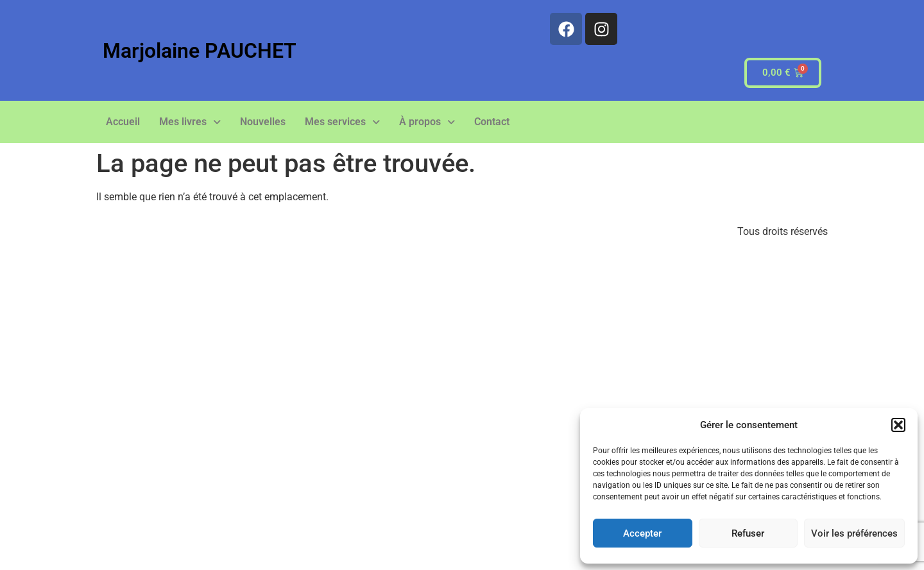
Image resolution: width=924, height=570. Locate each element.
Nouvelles (263, 122)
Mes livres (190, 122)
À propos (427, 122)
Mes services (342, 122)
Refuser (748, 533)
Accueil (123, 122)
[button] (898, 425)
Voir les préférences (854, 533)
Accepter (642, 533)
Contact (492, 122)
